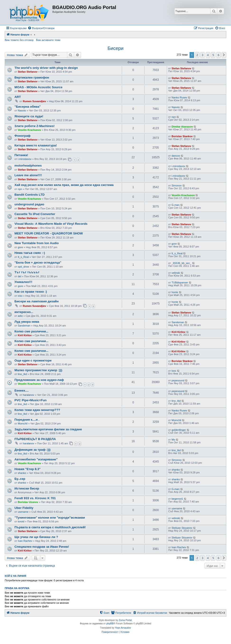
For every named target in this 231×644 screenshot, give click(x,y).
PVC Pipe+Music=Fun (31, 400)
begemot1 (177, 499)
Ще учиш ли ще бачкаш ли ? (36, 537)
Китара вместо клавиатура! (36, 145)
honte (175, 292)
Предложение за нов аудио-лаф (39, 380)
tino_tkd (22, 374)
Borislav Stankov (182, 136)
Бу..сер (20, 479)
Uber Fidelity (24, 508)
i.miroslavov (25, 159)
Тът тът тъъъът (27, 272)
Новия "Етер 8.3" (27, 469)
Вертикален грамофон (32, 77)
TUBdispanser (180, 282)
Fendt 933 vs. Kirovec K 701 (35, 498)
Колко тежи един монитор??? (37, 410)
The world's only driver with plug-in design (46, 68)
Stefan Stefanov (28, 72)
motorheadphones (28, 165)
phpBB (110, 624)
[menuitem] (41, 28)
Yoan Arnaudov (123, 628)
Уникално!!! (23, 282)
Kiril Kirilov (25, 335)
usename (23, 512)
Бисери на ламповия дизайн (36, 301)
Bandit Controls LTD (29, 195)
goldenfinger (179, 430)
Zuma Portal (125, 620)
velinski (176, 273)
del (20, 276)
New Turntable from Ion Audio (37, 243)
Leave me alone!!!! (28, 175)
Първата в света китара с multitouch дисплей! (50, 527)
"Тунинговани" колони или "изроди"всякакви (50, 518)
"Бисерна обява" (28, 107)
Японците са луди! (29, 116)
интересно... (24, 312)
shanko (22, 473)
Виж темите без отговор (19, 40)
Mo (173, 440)
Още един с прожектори (33, 360)
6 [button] (219, 55)
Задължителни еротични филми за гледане (48, 429)
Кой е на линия (16, 576)
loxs (174, 371)
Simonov (177, 185)
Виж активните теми (48, 40)
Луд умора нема (27, 322)
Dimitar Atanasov (182, 127)
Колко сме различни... (32, 331)
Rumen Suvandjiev (34, 101)
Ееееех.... (22, 390)
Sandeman (24, 326)
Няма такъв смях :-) (30, 253)
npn (174, 117)
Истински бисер (27, 488)
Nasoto (22, 110)
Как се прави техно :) (31, 292)
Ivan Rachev (25, 541)
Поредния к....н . (27, 420)
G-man (176, 205)
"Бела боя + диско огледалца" (38, 262)
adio (20, 316)
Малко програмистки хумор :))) (38, 370)
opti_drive (23, 267)
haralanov (28, 395)
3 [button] (202, 55)
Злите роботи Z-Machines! (34, 126)
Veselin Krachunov (29, 130)
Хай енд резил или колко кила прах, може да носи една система (64, 185)
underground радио (29, 204)
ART (18, 97)
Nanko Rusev (179, 97)
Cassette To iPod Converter (35, 214)
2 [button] (197, 55)
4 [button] (208, 55)
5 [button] (213, 55)
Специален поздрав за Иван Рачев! (42, 547)
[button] (224, 55)
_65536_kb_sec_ (181, 263)
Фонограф (23, 136)
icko (20, 296)
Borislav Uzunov (28, 502)
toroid (21, 521)
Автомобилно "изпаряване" (36, 459)
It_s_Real (23, 257)
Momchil (23, 423)
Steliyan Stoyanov (182, 528)
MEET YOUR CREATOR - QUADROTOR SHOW (49, 233)
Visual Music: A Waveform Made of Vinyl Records (51, 224)
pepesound (178, 380)
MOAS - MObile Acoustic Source (38, 87)
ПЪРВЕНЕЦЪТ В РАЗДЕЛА (35, 439)
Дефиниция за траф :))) (32, 450)
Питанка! (21, 155)
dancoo (176, 156)
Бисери (116, 48)
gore (20, 247)
